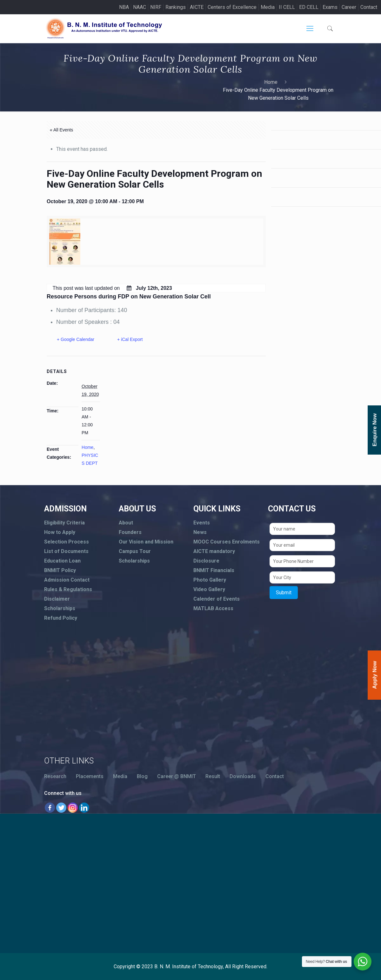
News (200, 532)
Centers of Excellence (232, 7)
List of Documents (66, 551)
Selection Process (67, 542)
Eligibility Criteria (64, 523)
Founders (130, 532)
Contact (369, 7)
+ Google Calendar (76, 339)
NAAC (140, 7)
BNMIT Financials (214, 570)
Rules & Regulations (68, 589)
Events (202, 523)
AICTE (197, 7)
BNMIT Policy (60, 570)
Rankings (176, 7)
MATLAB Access (213, 608)
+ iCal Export (130, 339)
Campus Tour (135, 551)
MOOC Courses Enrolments (227, 542)
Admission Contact (67, 580)
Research (55, 776)
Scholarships (60, 608)
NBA (124, 7)
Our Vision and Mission (146, 542)
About (126, 523)
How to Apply (60, 532)
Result (213, 776)
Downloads (243, 776)
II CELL (287, 7)
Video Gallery (209, 589)
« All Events (61, 130)
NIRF (156, 7)
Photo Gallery (210, 580)
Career (349, 7)
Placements (90, 776)
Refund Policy (61, 618)
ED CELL (309, 7)
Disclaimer (57, 599)
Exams (330, 7)
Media (268, 7)
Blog (142, 776)
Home (271, 82)
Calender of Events (217, 599)
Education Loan (62, 561)
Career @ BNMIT (177, 776)
